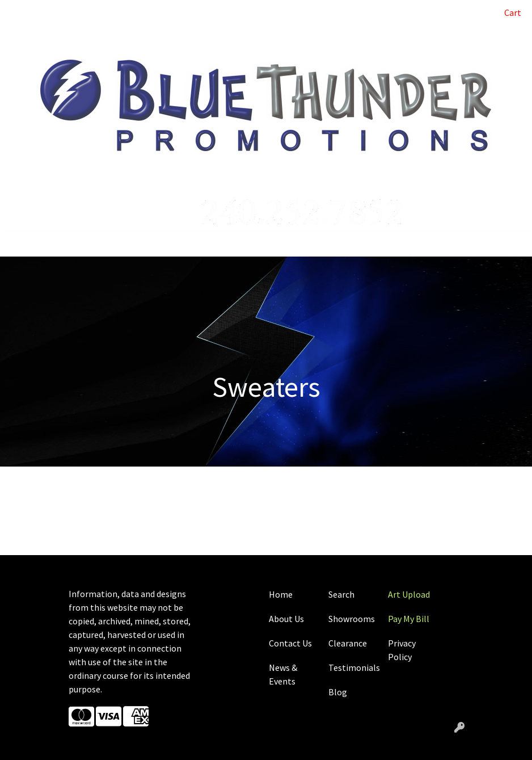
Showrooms (351, 619)
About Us (286, 619)
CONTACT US (36, 37)
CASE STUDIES (97, 37)
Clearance (348, 643)
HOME (23, 12)
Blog (338, 692)
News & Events (283, 674)
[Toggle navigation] (18, 244)
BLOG (102, 12)
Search (464, 12)
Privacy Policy (402, 650)
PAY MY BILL (144, 12)
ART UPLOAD (201, 12)
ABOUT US (63, 12)
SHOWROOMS (160, 37)
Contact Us (290, 643)
